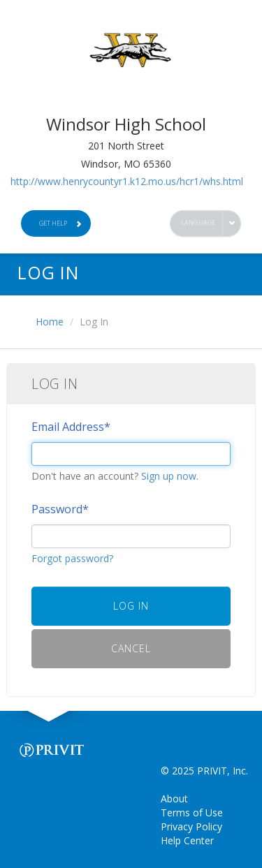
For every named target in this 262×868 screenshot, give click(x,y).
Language (198, 222)
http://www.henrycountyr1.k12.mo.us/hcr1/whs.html (127, 181)
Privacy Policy (191, 826)
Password (60, 509)
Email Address (71, 427)
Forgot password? (72, 558)
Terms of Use (192, 812)
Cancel (131, 648)
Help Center (187, 840)
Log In (131, 606)
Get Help (61, 223)
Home (50, 322)
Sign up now (169, 476)
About (174, 799)
